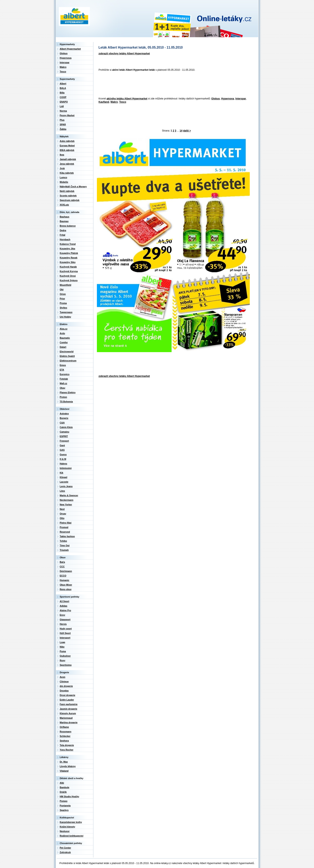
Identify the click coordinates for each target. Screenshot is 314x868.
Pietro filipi (66, 523)
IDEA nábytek (67, 150)
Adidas (64, 606)
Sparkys (64, 810)
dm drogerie (66, 686)
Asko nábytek (67, 141)
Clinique (64, 681)
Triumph (64, 550)
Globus (216, 99)
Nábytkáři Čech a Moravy (73, 187)
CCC (62, 567)
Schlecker (65, 736)
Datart (63, 347)
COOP (63, 97)
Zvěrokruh (65, 852)
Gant (62, 445)
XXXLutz (64, 205)
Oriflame (64, 727)
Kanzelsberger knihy (71, 822)
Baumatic (65, 338)
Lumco (63, 177)
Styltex (63, 308)
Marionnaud (66, 718)
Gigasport (65, 619)
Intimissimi (66, 468)
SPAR (63, 124)
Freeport (64, 441)
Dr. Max (64, 762)
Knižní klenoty (67, 827)
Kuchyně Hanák (68, 267)
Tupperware (66, 312)
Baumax (64, 221)
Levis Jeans (66, 486)
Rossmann (65, 732)
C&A (62, 423)
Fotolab (64, 379)
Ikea (62, 155)
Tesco (123, 102)
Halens (63, 464)
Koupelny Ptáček (69, 253)
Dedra (63, 230)
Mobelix (64, 182)
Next (62, 509)
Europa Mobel (67, 146)
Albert (63, 84)
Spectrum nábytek (70, 200)
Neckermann (67, 500)
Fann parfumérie (69, 704)
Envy (62, 615)
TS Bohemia (66, 402)
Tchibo (63, 541)
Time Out (65, 545)
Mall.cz (63, 383)
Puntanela (65, 806)
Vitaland (64, 771)
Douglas (64, 691)
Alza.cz (64, 329)
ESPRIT (64, 436)
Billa (62, 93)
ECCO (63, 576)
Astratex (64, 414)
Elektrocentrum (68, 361)
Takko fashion (67, 536)
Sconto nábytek (68, 196)
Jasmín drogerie (68, 709)
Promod (64, 527)
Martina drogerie (69, 722)
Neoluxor (65, 831)
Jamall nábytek (68, 159)
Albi (62, 783)
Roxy (62, 660)
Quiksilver (65, 656)
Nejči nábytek (67, 191)
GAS (62, 450)
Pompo (64, 801)
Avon (62, 677)
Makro (114, 102)
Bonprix (64, 418)
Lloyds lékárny (68, 766)
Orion (63, 294)
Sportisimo (66, 665)
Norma (63, 111)
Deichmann (66, 571)
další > (187, 131)
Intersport (65, 638)
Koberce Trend (68, 244)
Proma (63, 303)
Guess (63, 454)
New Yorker (66, 505)
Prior (62, 299)
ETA (62, 370)
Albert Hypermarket (70, 49)
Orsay (63, 514)
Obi (62, 289)
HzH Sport (65, 633)
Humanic (64, 580)
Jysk (62, 168)
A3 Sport (64, 601)
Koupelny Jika (67, 249)
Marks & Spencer (69, 495)
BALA (63, 88)
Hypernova (228, 99)
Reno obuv (66, 589)
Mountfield (65, 285)
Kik (61, 473)
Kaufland (104, 102)
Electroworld (67, 352)
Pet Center (65, 848)
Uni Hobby (65, 317)
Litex (62, 491)
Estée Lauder (67, 700)
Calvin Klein (66, 427)
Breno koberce (68, 226)
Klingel (64, 477)
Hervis (63, 624)
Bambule (64, 787)
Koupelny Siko (68, 262)
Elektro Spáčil (67, 356)
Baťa (62, 562)
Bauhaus (64, 217)
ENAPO (64, 102)
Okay (62, 388)
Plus (62, 120)
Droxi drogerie (67, 695)
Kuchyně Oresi (68, 276)
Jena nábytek (67, 164)
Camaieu (64, 432)
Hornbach (65, 239)
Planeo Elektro (68, 392)
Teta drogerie (67, 745)
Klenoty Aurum (68, 713)
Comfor (64, 342)
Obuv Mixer (66, 585)
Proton (63, 397)
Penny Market (67, 115)
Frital (62, 235)
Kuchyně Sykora (69, 280)
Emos (63, 365)
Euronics (65, 374)
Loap (62, 642)
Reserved (65, 532)
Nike (62, 647)
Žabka (63, 129)
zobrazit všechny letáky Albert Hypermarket (124, 54)
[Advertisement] (172, 85)
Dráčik (63, 792)
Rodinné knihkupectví (71, 836)
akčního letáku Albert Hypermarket (127, 99)
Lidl (62, 106)
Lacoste (64, 482)
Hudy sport (66, 629)
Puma (63, 651)
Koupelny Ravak (69, 258)
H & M (63, 459)
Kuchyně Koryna (69, 271)
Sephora (64, 741)
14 (181, 131)
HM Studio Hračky (69, 796)
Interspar (241, 99)
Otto (62, 518)
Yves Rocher (67, 750)
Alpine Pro (65, 610)
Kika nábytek (67, 173)
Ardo (62, 333)
